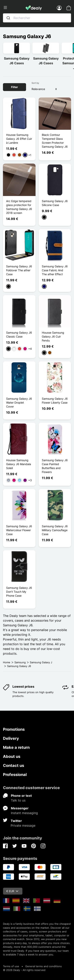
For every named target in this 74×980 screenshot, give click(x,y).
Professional (15, 775)
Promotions (14, 729)
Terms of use (11, 966)
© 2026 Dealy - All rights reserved (24, 970)
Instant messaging (24, 813)
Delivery (11, 738)
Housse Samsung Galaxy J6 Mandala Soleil (19, 464)
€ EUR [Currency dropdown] (12, 891)
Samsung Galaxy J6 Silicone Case (55, 203)
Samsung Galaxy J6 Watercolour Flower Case (19, 530)
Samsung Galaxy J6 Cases (17, 61)
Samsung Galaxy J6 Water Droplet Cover (19, 403)
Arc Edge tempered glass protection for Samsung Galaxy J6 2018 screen (19, 207)
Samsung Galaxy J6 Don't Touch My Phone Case (19, 592)
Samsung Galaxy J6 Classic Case (19, 334)
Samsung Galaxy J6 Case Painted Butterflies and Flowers (55, 466)
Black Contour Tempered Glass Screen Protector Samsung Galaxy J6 (55, 141)
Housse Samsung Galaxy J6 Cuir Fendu (53, 336)
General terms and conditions (44, 966)
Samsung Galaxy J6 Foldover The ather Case (19, 270)
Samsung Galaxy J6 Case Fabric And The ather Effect (55, 270)
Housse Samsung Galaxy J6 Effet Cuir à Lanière (19, 139)
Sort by (35, 83)
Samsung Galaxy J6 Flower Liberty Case (55, 401)
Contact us (14, 766)
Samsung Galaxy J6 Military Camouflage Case (55, 530)
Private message (23, 825)
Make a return (16, 747)
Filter (15, 87)
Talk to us (18, 800)
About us (12, 756)
